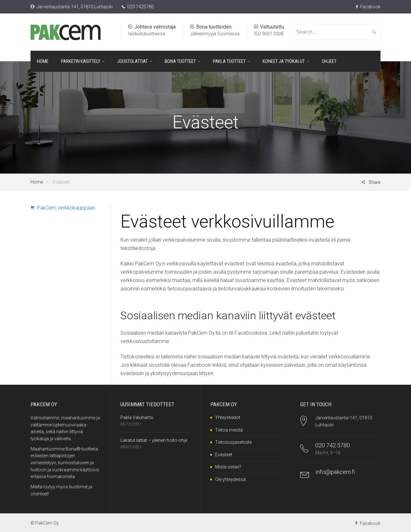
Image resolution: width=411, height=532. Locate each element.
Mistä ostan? (228, 467)
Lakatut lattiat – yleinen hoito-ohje (154, 440)
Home (37, 182)
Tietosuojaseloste (233, 442)
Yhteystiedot (228, 417)
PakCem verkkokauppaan (63, 208)
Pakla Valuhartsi (137, 417)
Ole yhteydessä (230, 479)
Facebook (368, 7)
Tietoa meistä (229, 430)
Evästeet (224, 455)
